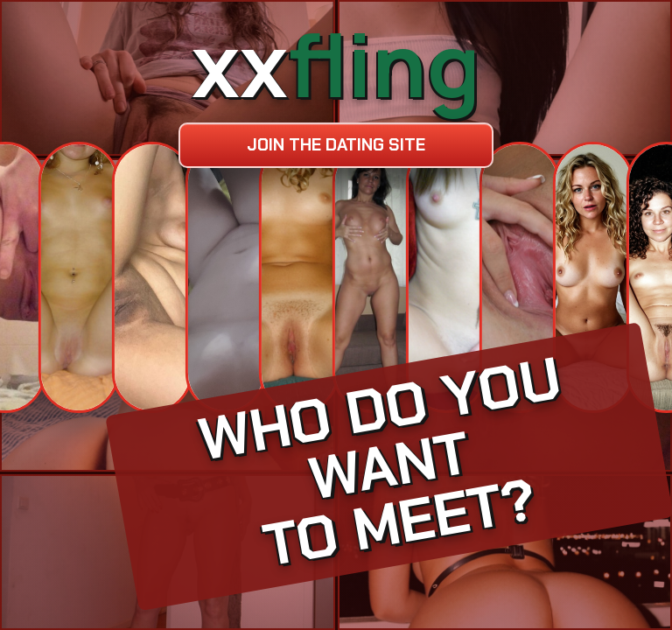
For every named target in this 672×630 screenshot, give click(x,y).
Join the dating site (336, 145)
